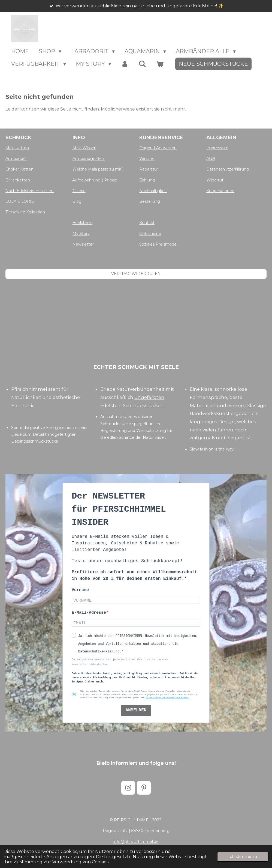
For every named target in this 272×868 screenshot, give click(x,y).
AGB (211, 159)
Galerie (79, 191)
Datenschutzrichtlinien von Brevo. (167, 698)
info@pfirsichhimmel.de (136, 842)
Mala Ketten (17, 148)
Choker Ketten (19, 169)
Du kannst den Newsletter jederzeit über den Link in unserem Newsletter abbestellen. (120, 662)
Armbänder (16, 159)
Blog (77, 201)
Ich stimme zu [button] (243, 857)
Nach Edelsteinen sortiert (30, 191)
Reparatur (149, 169)
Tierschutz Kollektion (25, 212)
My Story (81, 234)
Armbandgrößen (89, 159)
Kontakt (147, 223)
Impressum (217, 148)
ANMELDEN (136, 710)
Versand (147, 159)
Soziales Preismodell (159, 244)
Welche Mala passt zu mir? (98, 169)
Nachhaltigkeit (153, 191)
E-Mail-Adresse (89, 613)
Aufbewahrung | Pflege (95, 180)
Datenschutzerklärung (228, 169)
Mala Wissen (84, 148)
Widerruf (215, 180)
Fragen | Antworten (158, 148)
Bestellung (150, 201)
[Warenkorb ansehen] (160, 64)
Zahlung (147, 180)
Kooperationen (220, 191)
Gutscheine (150, 234)
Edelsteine (83, 223)
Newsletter (83, 244)
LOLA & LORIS (20, 201)
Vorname (80, 590)
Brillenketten (18, 180)
